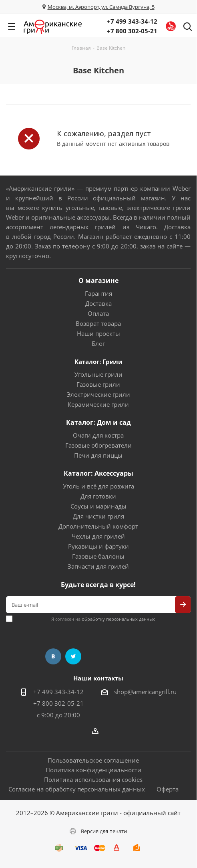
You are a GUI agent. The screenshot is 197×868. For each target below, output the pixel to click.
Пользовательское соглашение (93, 760)
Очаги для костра (98, 435)
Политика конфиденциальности (93, 770)
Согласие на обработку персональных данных (77, 789)
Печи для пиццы (98, 455)
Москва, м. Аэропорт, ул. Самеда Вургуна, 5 (101, 7)
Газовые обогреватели (98, 445)
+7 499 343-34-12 (132, 21)
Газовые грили (98, 384)
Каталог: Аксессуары (98, 473)
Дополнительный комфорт (98, 526)
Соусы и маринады (98, 506)
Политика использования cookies (93, 779)
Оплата (98, 313)
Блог (98, 343)
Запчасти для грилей (98, 566)
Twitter (73, 656)
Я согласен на (103, 619)
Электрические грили (98, 394)
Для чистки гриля (98, 516)
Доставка (98, 303)
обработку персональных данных (118, 619)
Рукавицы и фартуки (98, 546)
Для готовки (98, 496)
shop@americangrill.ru (145, 692)
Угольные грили (98, 374)
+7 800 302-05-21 (132, 31)
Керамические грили (98, 404)
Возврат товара (98, 323)
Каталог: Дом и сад (98, 422)
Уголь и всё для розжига (98, 486)
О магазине (98, 281)
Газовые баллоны (98, 556)
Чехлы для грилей (98, 536)
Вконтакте (53, 656)
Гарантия (98, 293)
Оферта (168, 789)
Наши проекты (98, 333)
